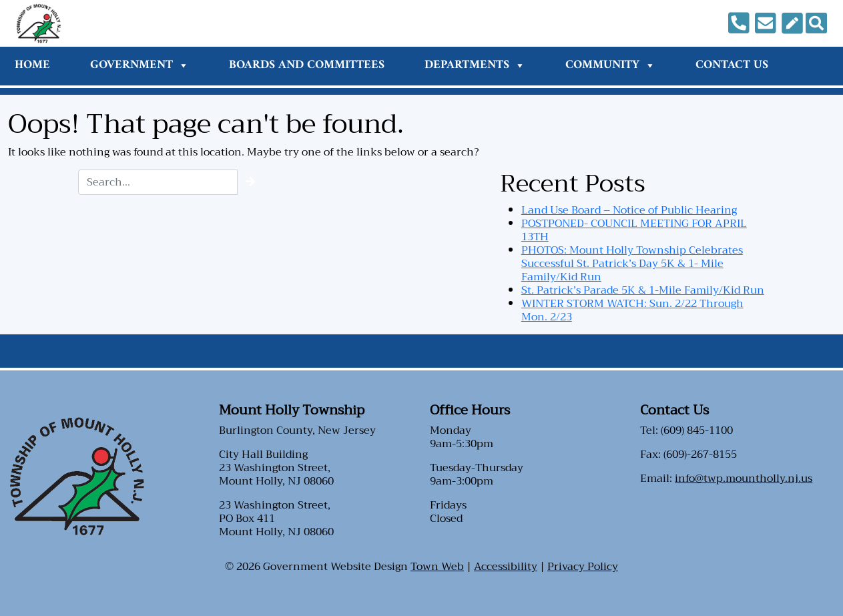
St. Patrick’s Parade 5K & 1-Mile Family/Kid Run (643, 290)
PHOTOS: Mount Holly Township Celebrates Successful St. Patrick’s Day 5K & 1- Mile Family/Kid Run (632, 264)
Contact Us (732, 65)
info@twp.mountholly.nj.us (744, 479)
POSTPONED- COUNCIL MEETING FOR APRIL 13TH (634, 230)
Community (610, 65)
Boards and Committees (307, 65)
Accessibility (506, 567)
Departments (475, 65)
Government (139, 65)
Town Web (437, 567)
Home (32, 65)
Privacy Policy (583, 567)
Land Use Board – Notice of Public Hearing (629, 210)
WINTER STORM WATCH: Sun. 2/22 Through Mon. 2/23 (632, 310)
